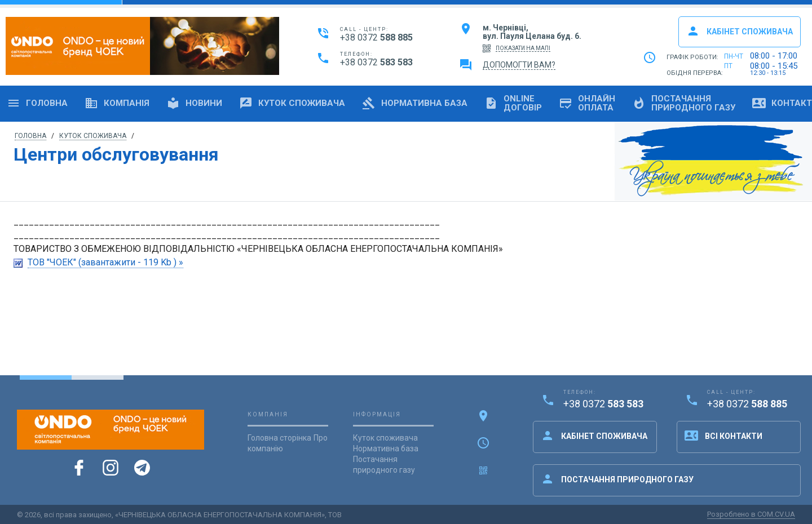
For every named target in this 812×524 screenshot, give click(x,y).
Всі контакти (723, 436)
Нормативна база (415, 103)
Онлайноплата (587, 103)
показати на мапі (523, 48)
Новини (194, 103)
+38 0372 (376, 37)
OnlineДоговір (513, 103)
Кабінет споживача (740, 31)
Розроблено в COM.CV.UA (751, 514)
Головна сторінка (279, 438)
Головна (37, 103)
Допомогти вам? (519, 65)
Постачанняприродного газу (684, 103)
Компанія (117, 103)
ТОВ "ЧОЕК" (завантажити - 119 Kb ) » (105, 262)
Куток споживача (292, 103)
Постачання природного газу (617, 479)
